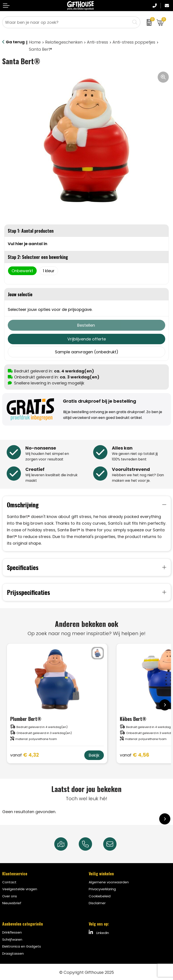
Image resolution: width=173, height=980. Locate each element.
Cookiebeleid (100, 895)
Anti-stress (98, 42)
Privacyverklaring (102, 888)
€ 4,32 (25, 754)
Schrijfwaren (12, 938)
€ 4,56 (135, 754)
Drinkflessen (12, 931)
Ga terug (15, 42)
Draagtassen (13, 952)
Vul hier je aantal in (28, 244)
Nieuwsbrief (12, 902)
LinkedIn (99, 931)
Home (35, 42)
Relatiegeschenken (64, 42)
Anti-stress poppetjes (134, 42)
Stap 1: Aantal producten (31, 231)
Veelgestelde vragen (20, 888)
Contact (9, 881)
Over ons (10, 895)
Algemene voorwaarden (109, 881)
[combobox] (66, 22)
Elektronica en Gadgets (22, 945)
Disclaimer (97, 902)
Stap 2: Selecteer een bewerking (38, 257)
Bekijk (94, 754)
